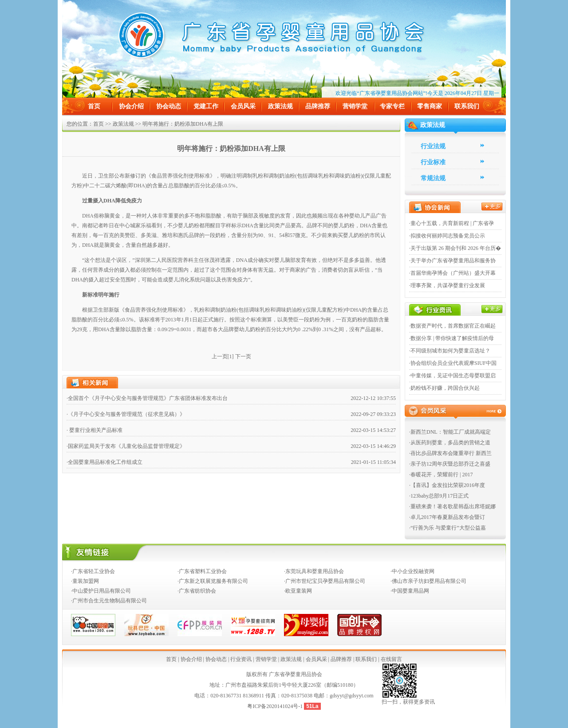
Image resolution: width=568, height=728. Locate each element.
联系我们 (467, 106)
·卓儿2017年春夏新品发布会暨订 (447, 517)
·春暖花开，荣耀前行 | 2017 (441, 475)
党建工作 (206, 106)
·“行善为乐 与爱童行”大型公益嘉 (448, 528)
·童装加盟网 (85, 581)
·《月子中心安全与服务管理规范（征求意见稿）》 (126, 414)
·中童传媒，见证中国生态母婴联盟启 (452, 376)
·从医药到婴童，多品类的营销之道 (450, 443)
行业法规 (433, 146)
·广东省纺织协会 (197, 591)
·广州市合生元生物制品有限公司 (109, 601)
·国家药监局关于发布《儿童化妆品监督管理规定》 (126, 446)
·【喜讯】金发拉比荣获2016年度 (447, 485)
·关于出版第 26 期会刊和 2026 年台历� (455, 248)
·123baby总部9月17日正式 (439, 496)
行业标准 (433, 162)
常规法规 (433, 178)
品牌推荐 (318, 106)
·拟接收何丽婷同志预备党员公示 (447, 236)
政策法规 (280, 106)
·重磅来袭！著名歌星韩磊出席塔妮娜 (452, 506)
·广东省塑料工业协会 (202, 571)
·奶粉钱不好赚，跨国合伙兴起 (444, 388)
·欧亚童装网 (298, 591)
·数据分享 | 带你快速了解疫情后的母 (452, 338)
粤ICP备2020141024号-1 (276, 706)
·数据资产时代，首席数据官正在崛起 (452, 326)
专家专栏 (392, 106)
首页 (94, 106)
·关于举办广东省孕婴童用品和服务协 (452, 261)
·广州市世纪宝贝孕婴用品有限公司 (325, 581)
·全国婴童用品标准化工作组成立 (105, 462)
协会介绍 (131, 106)
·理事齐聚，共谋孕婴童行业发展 (447, 285)
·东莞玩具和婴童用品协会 (314, 571)
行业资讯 (241, 659)
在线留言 (391, 659)
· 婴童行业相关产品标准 (95, 430)
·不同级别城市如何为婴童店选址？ (450, 351)
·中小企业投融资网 (412, 571)
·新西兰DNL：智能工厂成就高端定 (450, 432)
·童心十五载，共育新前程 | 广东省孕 (452, 223)
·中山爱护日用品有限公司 (101, 591)
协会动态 (169, 106)
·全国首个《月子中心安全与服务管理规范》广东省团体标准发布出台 (147, 398)
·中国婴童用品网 (410, 591)
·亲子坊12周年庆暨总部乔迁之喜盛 (450, 464)
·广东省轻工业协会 (93, 571)
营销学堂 (355, 106)
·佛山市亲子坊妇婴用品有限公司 (428, 581)
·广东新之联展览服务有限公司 (213, 581)
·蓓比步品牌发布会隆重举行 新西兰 (450, 453)
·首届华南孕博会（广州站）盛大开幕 (452, 273)
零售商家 (430, 106)
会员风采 (243, 106)
